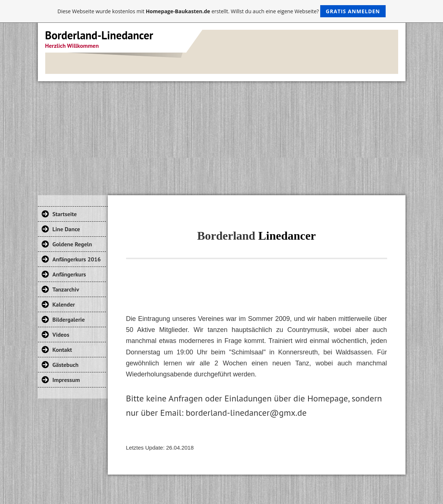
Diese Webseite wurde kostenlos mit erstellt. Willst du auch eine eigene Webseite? (222, 11)
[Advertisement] (222, 136)
